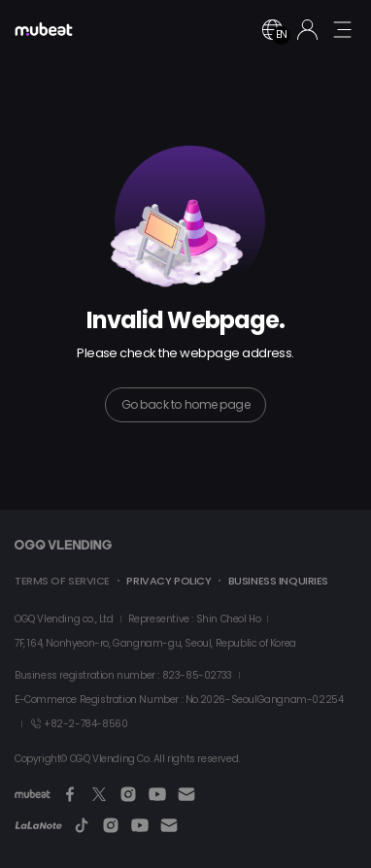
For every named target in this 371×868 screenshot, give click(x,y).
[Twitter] (99, 794)
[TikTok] (82, 825)
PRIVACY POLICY (169, 581)
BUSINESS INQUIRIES (278, 581)
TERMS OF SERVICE (62, 581)
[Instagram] (128, 794)
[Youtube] (157, 794)
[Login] (307, 30)
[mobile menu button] (342, 29)
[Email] (186, 794)
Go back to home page (185, 404)
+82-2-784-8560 (78, 724)
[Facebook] (70, 794)
